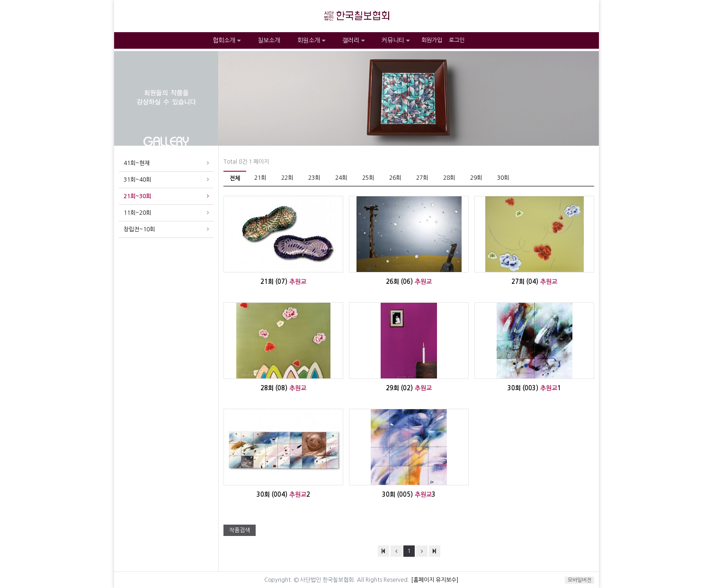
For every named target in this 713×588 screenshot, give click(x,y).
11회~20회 (137, 213)
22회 (287, 178)
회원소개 (311, 40)
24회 (341, 178)
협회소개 (227, 40)
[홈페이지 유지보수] (435, 580)
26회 (395, 178)
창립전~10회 (139, 229)
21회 (260, 178)
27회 (422, 178)
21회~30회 (137, 196)
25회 (368, 178)
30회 (503, 178)
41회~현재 (137, 163)
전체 (235, 178)
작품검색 (240, 530)
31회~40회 (137, 180)
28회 (449, 178)
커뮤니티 (396, 40)
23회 (314, 178)
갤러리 (353, 40)
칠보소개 (269, 40)
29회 (476, 178)
